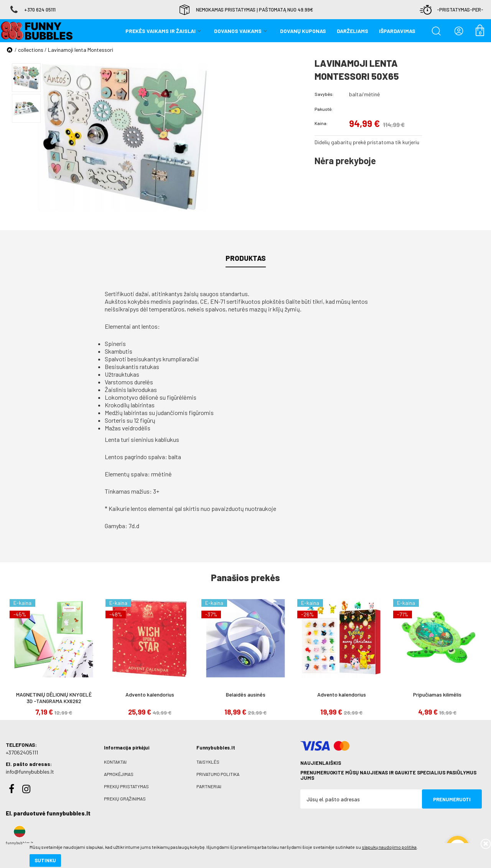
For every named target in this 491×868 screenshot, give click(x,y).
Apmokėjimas (119, 774)
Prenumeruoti (452, 799)
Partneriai (209, 786)
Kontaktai (115, 762)
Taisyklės (208, 762)
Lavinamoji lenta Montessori (81, 50)
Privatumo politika (218, 774)
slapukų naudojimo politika (92, 835)
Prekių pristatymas (126, 786)
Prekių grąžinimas (125, 799)
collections (31, 50)
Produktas (246, 258)
